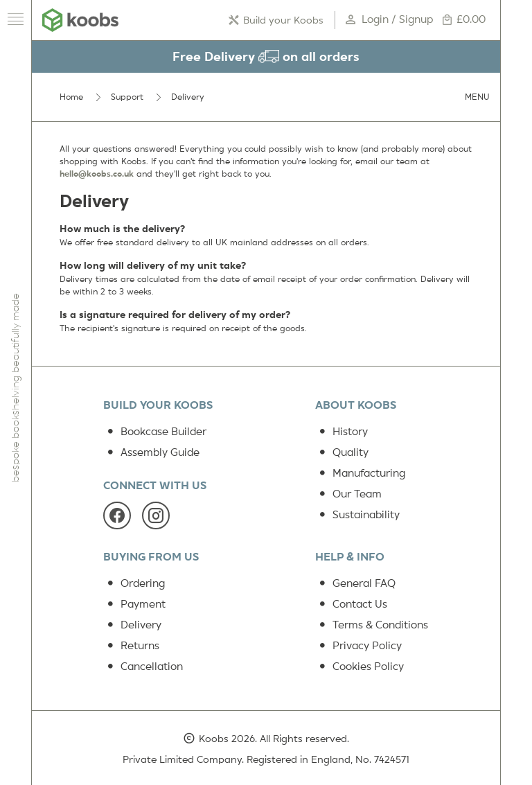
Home (71, 97)
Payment (134, 604)
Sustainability (357, 515)
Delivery (132, 625)
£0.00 (463, 20)
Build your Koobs (279, 20)
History (342, 432)
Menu (477, 97)
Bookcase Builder (155, 432)
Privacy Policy (358, 646)
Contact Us (351, 604)
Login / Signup (390, 20)
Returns (131, 646)
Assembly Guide (151, 452)
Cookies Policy (360, 667)
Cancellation (143, 667)
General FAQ (355, 583)
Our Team (348, 494)
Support (127, 97)
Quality (342, 452)
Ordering (134, 583)
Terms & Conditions (372, 625)
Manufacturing (360, 473)
